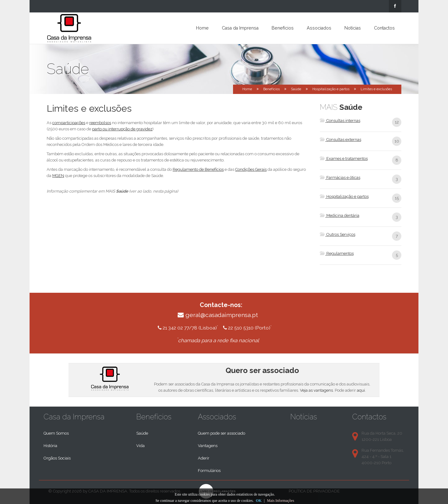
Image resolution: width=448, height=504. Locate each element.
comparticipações (69, 123)
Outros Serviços (338, 234)
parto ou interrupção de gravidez (122, 129)
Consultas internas (340, 121)
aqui (361, 390)
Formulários (209, 471)
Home (202, 28)
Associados (319, 28)
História (50, 446)
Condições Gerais (251, 169)
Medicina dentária (340, 215)
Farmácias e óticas (340, 177)
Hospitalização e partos (331, 89)
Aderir (204, 458)
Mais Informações (280, 501)
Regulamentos (337, 253)
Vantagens (208, 446)
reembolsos (100, 123)
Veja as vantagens (316, 390)
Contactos (384, 28)
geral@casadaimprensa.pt (222, 315)
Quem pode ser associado (222, 433)
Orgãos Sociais (57, 458)
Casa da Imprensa (240, 28)
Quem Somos (56, 433)
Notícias (353, 28)
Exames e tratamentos (344, 159)
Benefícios (283, 28)
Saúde (296, 89)
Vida (140, 446)
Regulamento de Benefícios (198, 169)
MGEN (58, 176)
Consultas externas (341, 140)
